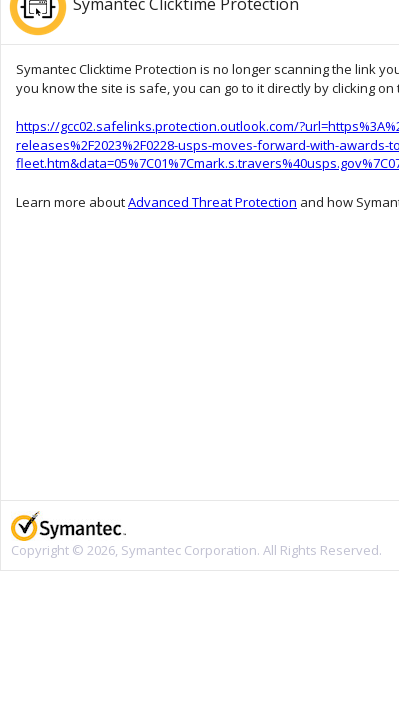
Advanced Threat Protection (212, 202)
